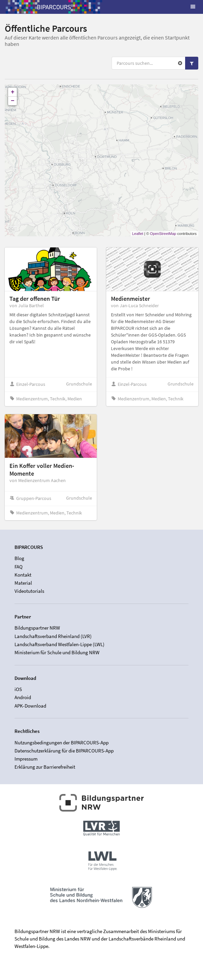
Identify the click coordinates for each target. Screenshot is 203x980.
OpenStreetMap (163, 234)
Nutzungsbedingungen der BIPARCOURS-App (62, 743)
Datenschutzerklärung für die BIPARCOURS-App (64, 751)
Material (23, 583)
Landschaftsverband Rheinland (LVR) (53, 636)
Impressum (26, 759)
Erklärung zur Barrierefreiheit (45, 767)
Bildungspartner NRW (37, 628)
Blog (19, 558)
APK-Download (30, 706)
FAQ (19, 567)
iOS (18, 689)
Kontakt (23, 575)
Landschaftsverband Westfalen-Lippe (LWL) (60, 644)
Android (23, 697)
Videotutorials (29, 591)
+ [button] (13, 92)
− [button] (13, 101)
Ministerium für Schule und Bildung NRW (57, 652)
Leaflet (138, 234)
